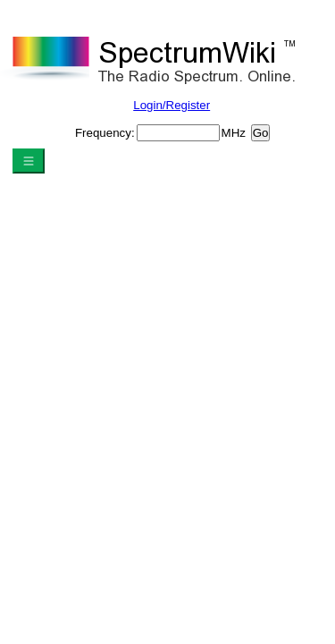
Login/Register (172, 105)
